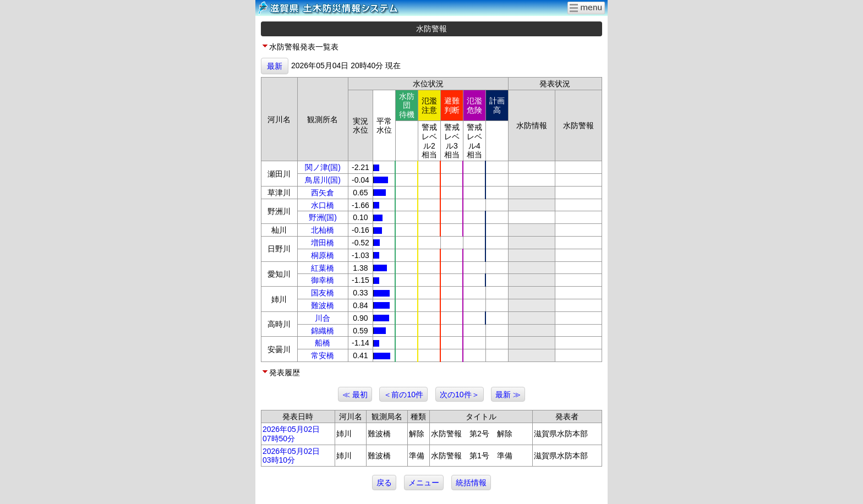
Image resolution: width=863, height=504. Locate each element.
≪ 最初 (355, 395)
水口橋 (323, 205)
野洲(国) (323, 217)
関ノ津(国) (323, 167)
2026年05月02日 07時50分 (291, 434)
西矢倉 (323, 193)
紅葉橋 (323, 268)
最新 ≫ (508, 395)
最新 (275, 66)
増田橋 (323, 243)
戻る (384, 483)
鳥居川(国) (323, 180)
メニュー (424, 483)
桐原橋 (323, 255)
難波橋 (323, 305)
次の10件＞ (460, 395)
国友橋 (323, 293)
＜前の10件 (403, 395)
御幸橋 (323, 280)
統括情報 (471, 483)
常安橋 (323, 355)
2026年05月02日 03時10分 (291, 456)
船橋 (323, 343)
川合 (323, 318)
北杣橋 (323, 230)
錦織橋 (323, 331)
